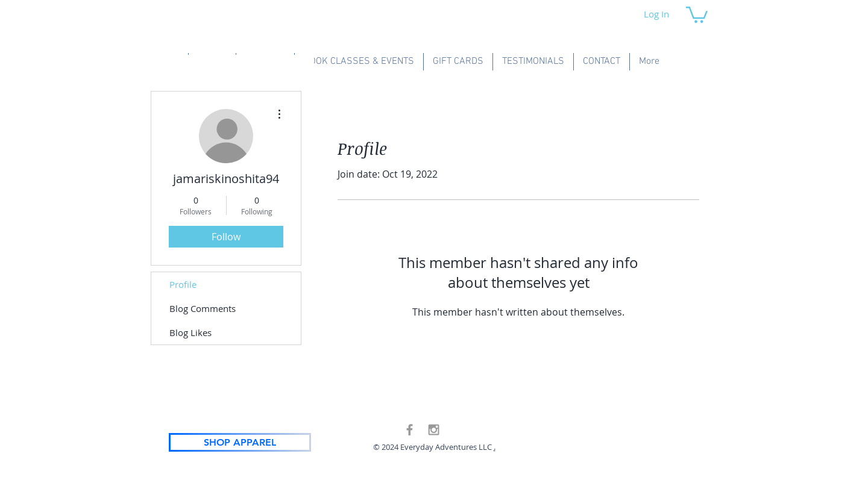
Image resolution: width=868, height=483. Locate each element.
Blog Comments (203, 308)
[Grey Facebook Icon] (410, 430)
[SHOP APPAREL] (240, 442)
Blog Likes (190, 332)
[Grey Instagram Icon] (434, 430)
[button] (697, 14)
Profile (183, 284)
